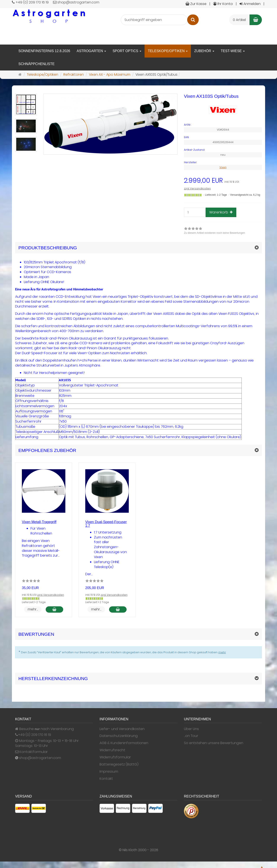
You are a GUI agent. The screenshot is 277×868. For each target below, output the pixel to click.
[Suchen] (193, 20)
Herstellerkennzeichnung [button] (53, 678)
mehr (222, 652)
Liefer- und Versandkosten (122, 729)
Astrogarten (91, 51)
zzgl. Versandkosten (197, 188)
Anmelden (250, 4)
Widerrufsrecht (112, 750)
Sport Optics (127, 51)
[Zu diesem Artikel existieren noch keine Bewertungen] (31, 581)
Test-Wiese (233, 51)
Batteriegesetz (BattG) (119, 764)
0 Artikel (239, 20)
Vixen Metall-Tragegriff (39, 522)
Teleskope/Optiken (168, 51)
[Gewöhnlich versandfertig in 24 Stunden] (193, 195)
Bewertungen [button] (36, 634)
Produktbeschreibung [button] (48, 248)
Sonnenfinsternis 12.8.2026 (44, 51)
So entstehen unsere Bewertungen (214, 743)
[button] (138, 450)
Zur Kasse (196, 4)
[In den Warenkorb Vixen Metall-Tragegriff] (54, 609)
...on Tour (191, 736)
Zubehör (204, 51)
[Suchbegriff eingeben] (154, 20)
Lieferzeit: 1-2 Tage (216, 195)
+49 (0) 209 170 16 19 (35, 735)
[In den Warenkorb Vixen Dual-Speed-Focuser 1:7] (118, 609)
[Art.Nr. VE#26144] (223, 125)
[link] (214, 231)
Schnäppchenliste (36, 64)
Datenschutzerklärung (119, 736)
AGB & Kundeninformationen (124, 743)
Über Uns (191, 729)
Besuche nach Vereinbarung (44, 729)
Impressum (109, 772)
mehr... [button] (33, 609)
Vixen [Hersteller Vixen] (223, 167)
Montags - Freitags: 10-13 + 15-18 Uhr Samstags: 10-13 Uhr (47, 743)
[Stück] (194, 212)
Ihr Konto (223, 4)
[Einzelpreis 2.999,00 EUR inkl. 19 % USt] (223, 181)
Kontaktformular (31, 752)
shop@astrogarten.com (40, 758)
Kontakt (106, 779)
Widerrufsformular (115, 757)
